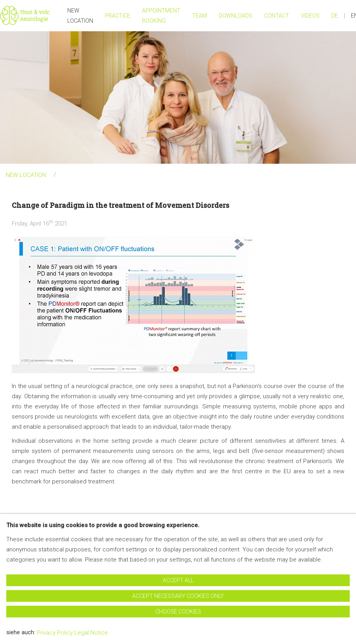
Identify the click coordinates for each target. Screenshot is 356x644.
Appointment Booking (161, 16)
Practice (118, 16)
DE (335, 16)
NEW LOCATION (80, 16)
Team (200, 16)
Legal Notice (91, 633)
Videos (310, 16)
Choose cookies (178, 612)
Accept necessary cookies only (178, 596)
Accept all (178, 580)
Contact (277, 16)
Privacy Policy (55, 633)
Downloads (236, 16)
